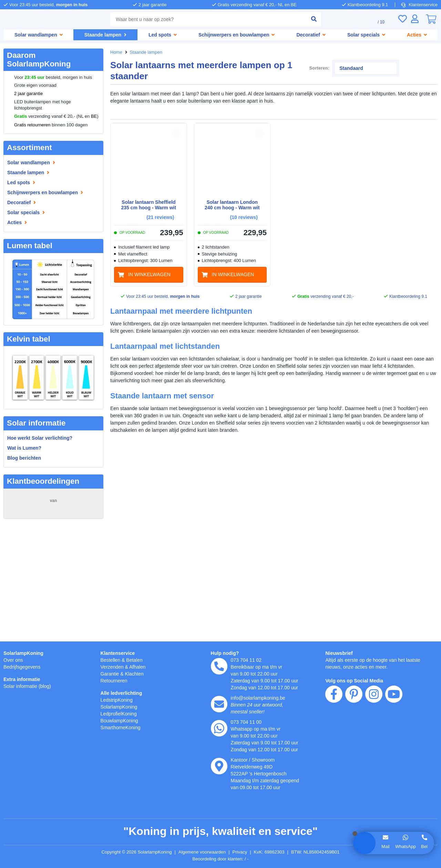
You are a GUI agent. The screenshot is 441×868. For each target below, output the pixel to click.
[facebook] (334, 734)
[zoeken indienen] (311, 19)
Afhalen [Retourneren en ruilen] (141, 667)
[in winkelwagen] (149, 262)
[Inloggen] (415, 19)
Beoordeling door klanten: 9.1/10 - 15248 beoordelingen (221, 859)
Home (117, 52)
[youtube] (394, 734)
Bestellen (111, 660)
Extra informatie (23, 679)
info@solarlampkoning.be (260, 698)
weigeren (48, 816)
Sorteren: (348, 60)
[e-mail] (219, 704)
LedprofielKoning (120, 714)
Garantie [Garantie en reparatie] (111, 674)
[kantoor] (219, 766)
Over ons (14, 660)
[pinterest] (354, 734)
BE (94, 116)
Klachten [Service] (137, 674)
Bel (424, 846)
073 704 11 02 (247, 660)
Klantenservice (420, 4)
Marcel (18, 584)
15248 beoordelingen (53, 508)
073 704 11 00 (247, 722)
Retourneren (115, 681)
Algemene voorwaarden (203, 852)
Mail (385, 846)
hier (99, 794)
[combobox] (207, 19)
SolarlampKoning (24, 653)
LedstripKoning (118, 700)
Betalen (137, 660)
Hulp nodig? (225, 653)
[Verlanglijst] (402, 19)
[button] (176, 121)
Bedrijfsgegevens (23, 667)
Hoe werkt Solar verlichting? (40, 438)
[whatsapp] (219, 728)
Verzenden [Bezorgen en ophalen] (113, 667)
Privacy (243, 852)
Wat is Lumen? (24, 448)
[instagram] (374, 734)
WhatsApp (405, 846)
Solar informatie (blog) (29, 686)
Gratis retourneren (33, 125)
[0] (431, 19)
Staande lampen (147, 52)
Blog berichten (24, 458)
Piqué (17, 535)
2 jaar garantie (29, 94)
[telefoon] (219, 666)
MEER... (91, 554)
